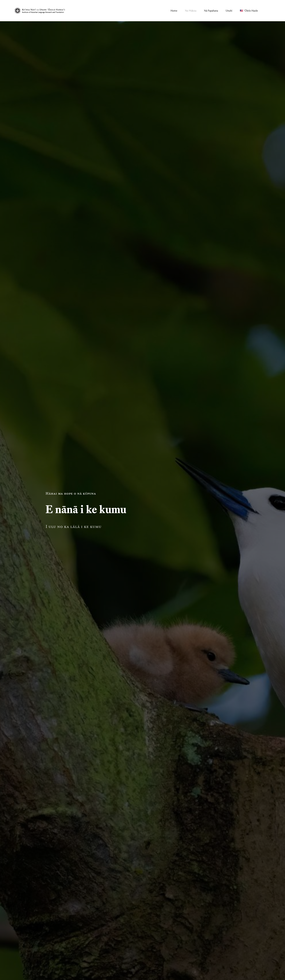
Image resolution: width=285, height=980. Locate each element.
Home (174, 11)
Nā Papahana (211, 11)
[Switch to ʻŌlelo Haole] (249, 11)
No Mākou (191, 11)
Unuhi (229, 11)
